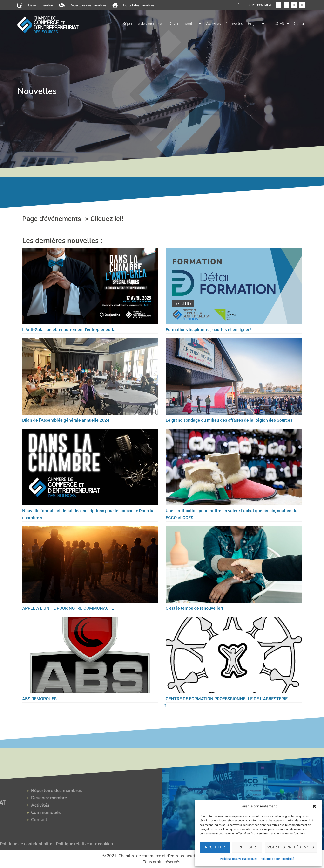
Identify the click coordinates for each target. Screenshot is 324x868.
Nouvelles (234, 24)
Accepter (215, 847)
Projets (256, 24)
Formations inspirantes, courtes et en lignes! (209, 330)
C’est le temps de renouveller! (194, 608)
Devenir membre (185, 24)
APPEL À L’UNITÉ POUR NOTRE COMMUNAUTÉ (68, 608)
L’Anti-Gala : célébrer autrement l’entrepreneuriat (70, 330)
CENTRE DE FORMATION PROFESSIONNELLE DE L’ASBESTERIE (227, 699)
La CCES (279, 24)
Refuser (247, 847)
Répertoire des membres (143, 24)
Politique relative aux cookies (239, 859)
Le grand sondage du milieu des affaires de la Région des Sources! (230, 420)
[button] (314, 806)
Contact (300, 24)
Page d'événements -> (73, 219)
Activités (213, 24)
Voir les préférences (291, 847)
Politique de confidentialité (277, 859)
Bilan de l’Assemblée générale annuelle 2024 (66, 420)
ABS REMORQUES (39, 699)
